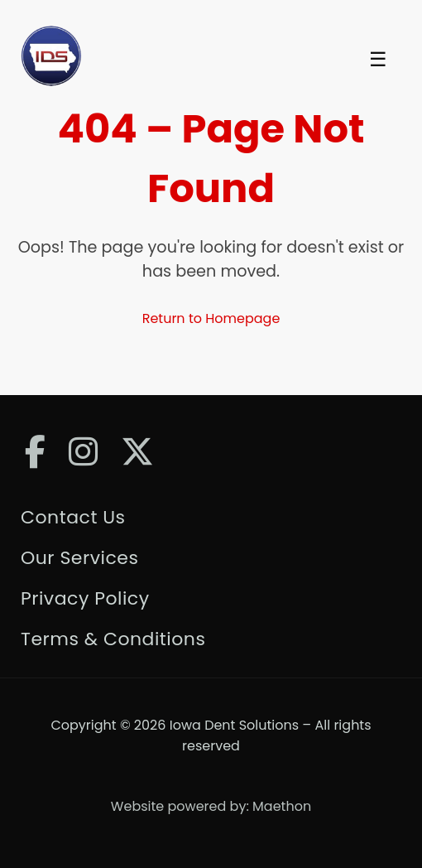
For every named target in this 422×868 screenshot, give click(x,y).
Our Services (79, 558)
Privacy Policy (85, 598)
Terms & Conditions (113, 639)
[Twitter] (137, 452)
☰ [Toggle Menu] (378, 60)
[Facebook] (35, 452)
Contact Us (73, 517)
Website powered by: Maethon (211, 806)
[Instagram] (83, 452)
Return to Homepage (211, 318)
